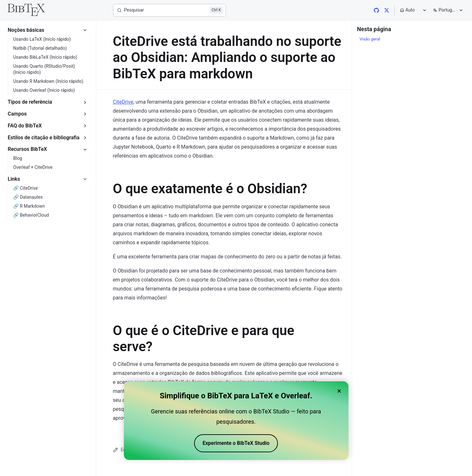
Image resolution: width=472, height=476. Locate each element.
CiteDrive (123, 102)
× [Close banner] (339, 393)
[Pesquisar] (169, 10)
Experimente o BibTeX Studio (236, 445)
